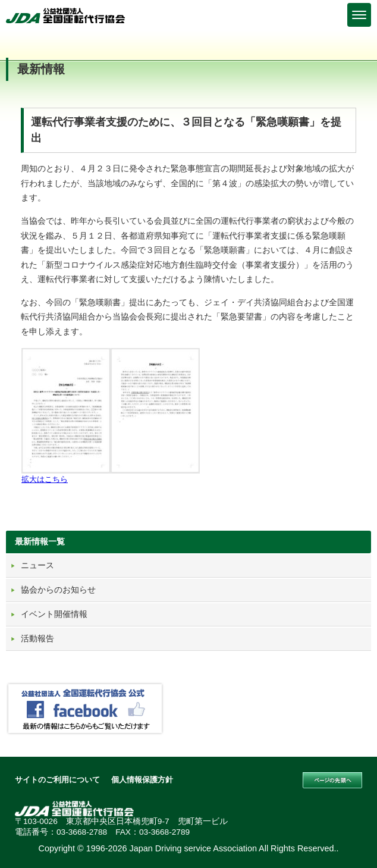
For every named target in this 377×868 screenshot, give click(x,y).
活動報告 (37, 638)
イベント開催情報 (54, 614)
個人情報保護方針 (142, 780)
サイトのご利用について (57, 780)
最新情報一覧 (40, 541)
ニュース (37, 565)
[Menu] (359, 15)
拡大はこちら (45, 479)
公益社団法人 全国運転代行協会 (65, 15)
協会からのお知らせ (58, 590)
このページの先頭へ (332, 781)
